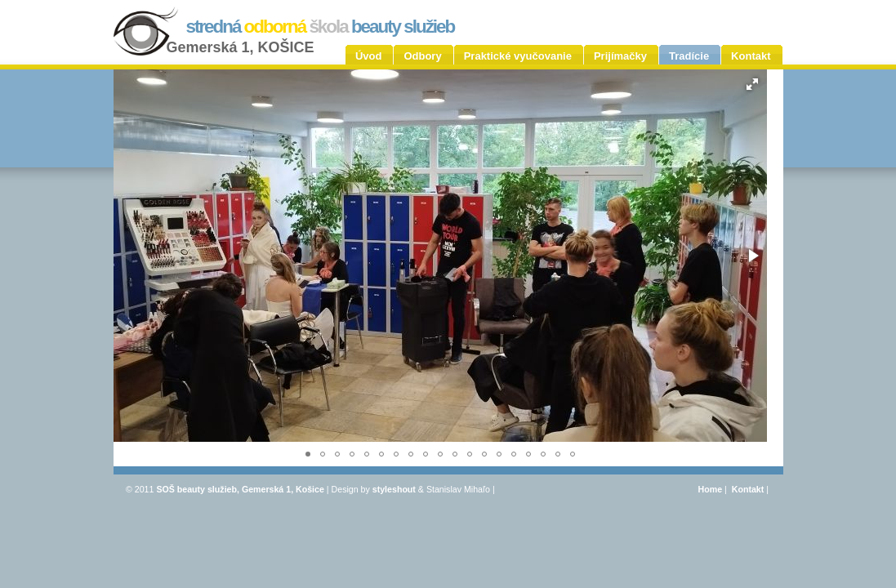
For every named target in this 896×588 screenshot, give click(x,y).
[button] (752, 84)
